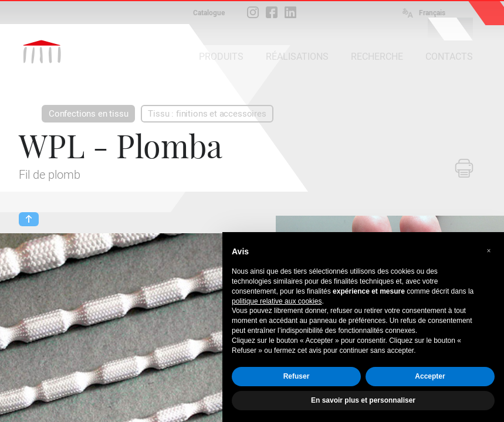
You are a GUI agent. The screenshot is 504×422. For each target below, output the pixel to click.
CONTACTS (449, 57)
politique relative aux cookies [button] (277, 301)
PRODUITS (221, 57)
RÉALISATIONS (297, 57)
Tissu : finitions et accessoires (207, 114)
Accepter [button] (430, 376)
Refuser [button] (297, 376)
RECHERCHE (377, 57)
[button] (489, 251)
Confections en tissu (88, 114)
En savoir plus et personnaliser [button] (363, 400)
